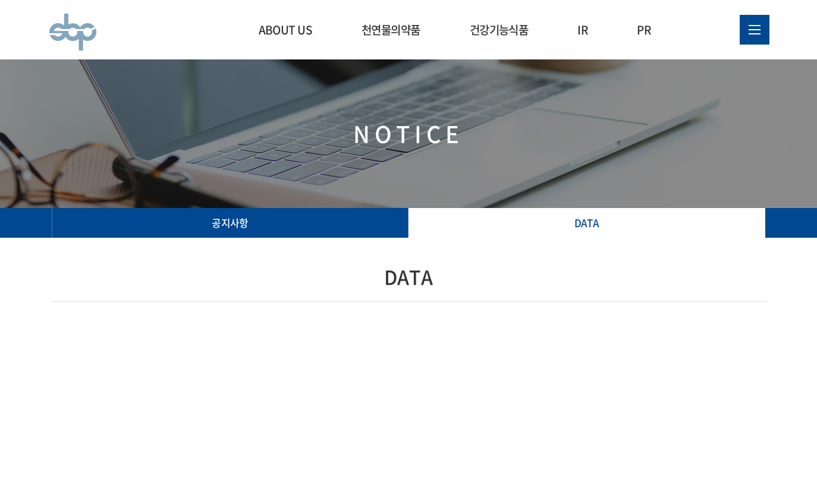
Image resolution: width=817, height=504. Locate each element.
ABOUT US (285, 30)
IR (582, 30)
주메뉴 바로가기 (0, 0)
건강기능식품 (499, 30)
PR (644, 30)
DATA (587, 223)
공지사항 (230, 223)
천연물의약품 (391, 30)
